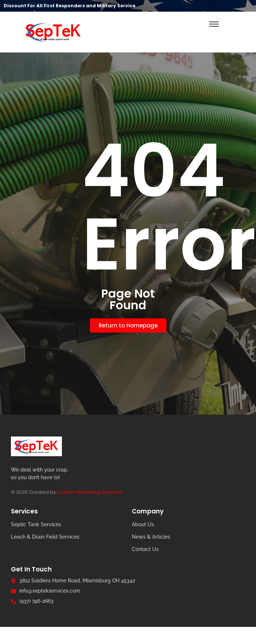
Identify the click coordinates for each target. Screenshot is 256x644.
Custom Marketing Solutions (90, 492)
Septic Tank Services (36, 524)
